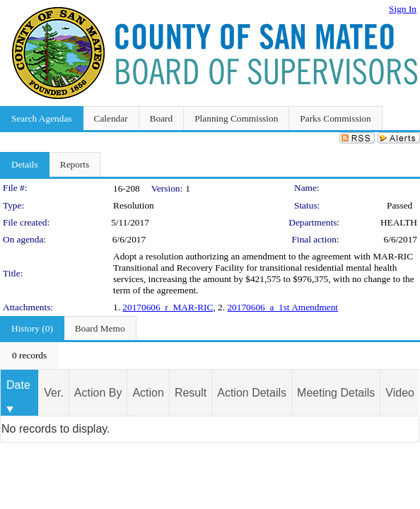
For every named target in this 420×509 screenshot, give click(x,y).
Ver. (54, 393)
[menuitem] (29, 356)
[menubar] (29, 356)
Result (191, 393)
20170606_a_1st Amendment (282, 307)
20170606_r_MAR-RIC (168, 307)
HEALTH (399, 222)
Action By (98, 393)
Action (148, 393)
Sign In (403, 9)
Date (18, 385)
